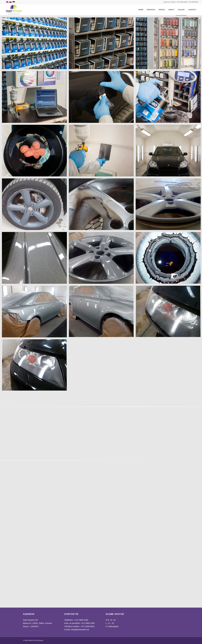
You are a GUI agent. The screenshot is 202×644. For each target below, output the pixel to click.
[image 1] (35, 44)
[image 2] (102, 44)
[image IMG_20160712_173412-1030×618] (102, 259)
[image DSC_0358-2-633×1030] (102, 152)
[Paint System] (14, 10)
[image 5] (102, 98)
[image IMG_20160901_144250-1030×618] (35, 313)
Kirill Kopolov (39, 640)
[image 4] (35, 98)
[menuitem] (141, 10)
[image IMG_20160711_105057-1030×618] (102, 205)
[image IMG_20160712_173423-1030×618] (35, 259)
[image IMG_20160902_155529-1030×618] (35, 152)
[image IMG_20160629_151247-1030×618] (35, 205)
